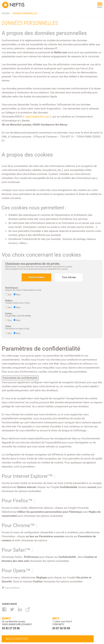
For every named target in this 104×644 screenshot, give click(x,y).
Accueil (6, 13)
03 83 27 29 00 (11, 628)
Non (17, 295)
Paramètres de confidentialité (20, 378)
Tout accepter (36, 277)
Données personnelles (25, 13)
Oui (8, 295)
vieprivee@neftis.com (37, 117)
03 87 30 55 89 (61, 628)
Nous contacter (17, 639)
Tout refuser (69, 277)
